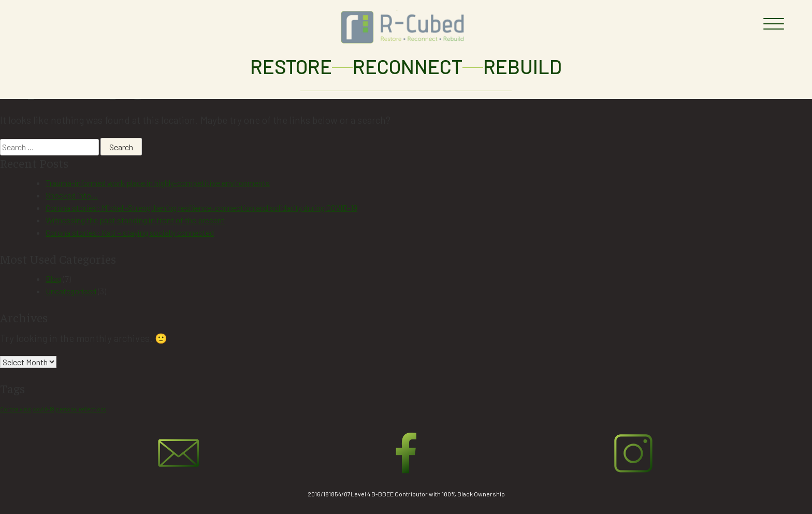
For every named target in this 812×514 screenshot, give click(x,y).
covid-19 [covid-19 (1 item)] (44, 409)
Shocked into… (72, 195)
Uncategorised (71, 291)
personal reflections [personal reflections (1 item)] (81, 409)
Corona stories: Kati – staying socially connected (130, 232)
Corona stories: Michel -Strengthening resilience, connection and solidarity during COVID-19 (201, 208)
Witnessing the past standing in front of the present (135, 220)
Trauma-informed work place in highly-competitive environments (158, 183)
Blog (53, 279)
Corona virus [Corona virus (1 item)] (16, 409)
